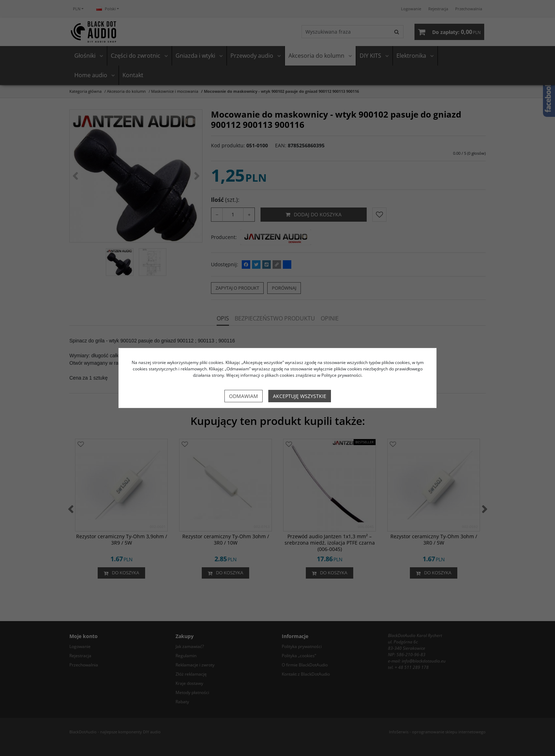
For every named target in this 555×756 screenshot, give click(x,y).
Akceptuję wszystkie (300, 396)
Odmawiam (244, 396)
